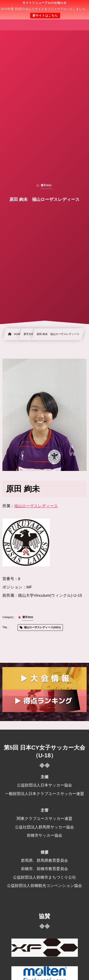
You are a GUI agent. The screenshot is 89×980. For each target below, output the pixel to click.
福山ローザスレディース (36, 506)
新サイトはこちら (45, 16)
